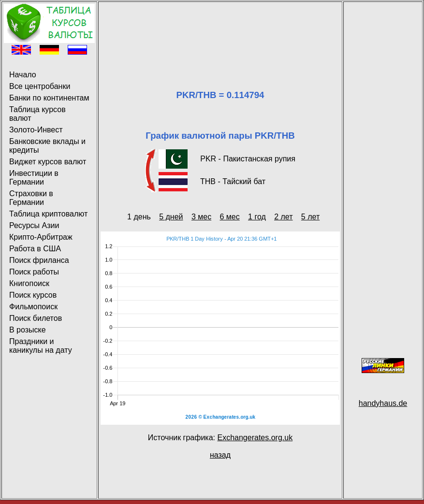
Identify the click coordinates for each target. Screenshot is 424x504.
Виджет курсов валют (48, 162)
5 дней (171, 217)
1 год (257, 217)
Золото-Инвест (36, 130)
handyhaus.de (383, 403)
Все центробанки (40, 86)
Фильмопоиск (33, 307)
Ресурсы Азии (34, 225)
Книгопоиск (29, 283)
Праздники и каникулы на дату (41, 346)
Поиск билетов (36, 318)
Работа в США (35, 249)
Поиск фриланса (39, 260)
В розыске (28, 330)
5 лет (310, 217)
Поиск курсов (33, 295)
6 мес (229, 217)
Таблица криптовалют (48, 214)
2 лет (283, 217)
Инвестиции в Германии (34, 178)
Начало (23, 75)
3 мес (201, 217)
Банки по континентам (49, 98)
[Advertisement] (220, 34)
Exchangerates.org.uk (255, 438)
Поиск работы (34, 272)
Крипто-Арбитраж (41, 237)
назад (220, 455)
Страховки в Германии (31, 198)
